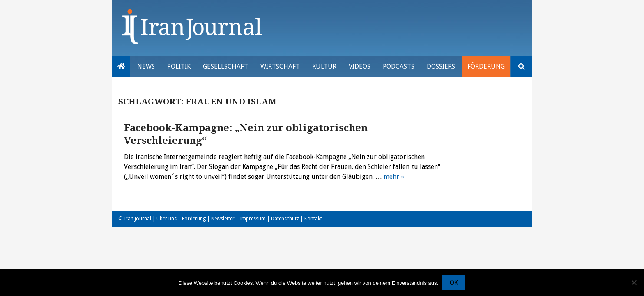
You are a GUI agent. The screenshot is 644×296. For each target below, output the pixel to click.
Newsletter (223, 219)
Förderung (486, 66)
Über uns (167, 219)
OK (454, 283)
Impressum (253, 219)
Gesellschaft (225, 66)
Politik (179, 66)
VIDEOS (360, 66)
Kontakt (313, 219)
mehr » (394, 177)
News (146, 66)
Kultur (324, 66)
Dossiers (441, 66)
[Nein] (634, 282)
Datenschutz (285, 219)
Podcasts (399, 66)
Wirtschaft (280, 66)
